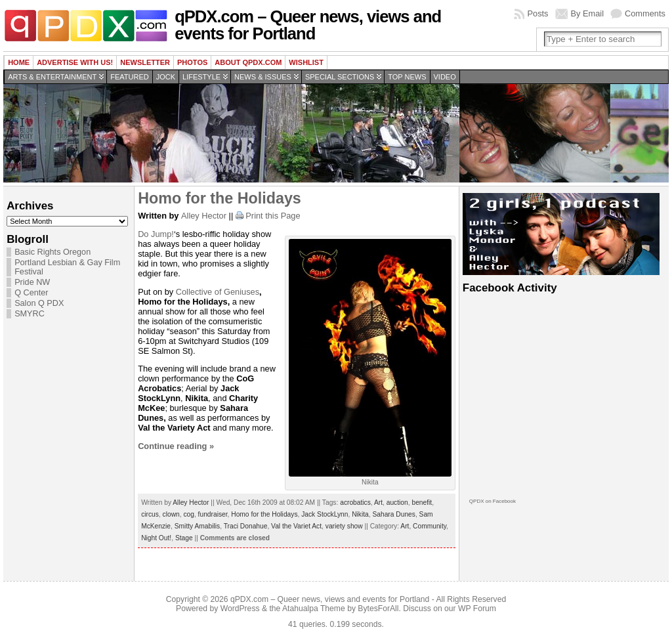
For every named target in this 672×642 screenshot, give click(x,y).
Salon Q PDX (39, 303)
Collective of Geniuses (218, 292)
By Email (588, 13)
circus (150, 514)
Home (19, 62)
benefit (422, 503)
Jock (166, 77)
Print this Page (273, 216)
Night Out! (156, 538)
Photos (192, 62)
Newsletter (145, 62)
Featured (129, 77)
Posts (537, 13)
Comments (645, 13)
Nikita (360, 514)
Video (445, 77)
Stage (184, 538)
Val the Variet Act (296, 526)
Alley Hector (204, 216)
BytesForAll (378, 609)
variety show (344, 526)
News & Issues (263, 77)
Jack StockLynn (325, 514)
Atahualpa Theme (314, 609)
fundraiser (213, 514)
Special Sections (340, 77)
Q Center (31, 293)
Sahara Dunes (393, 514)
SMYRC (30, 314)
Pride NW (32, 282)
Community (430, 526)
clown (171, 514)
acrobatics (355, 503)
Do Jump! (156, 234)
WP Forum (477, 609)
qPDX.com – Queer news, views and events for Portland (308, 25)
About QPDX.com (248, 62)
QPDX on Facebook (493, 501)
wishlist (306, 62)
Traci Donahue (246, 526)
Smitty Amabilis (197, 526)
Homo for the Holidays (220, 198)
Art (378, 503)
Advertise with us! (75, 62)
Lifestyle (201, 77)
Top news (407, 77)
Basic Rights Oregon (52, 252)
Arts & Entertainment (52, 77)
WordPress (240, 609)
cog (189, 514)
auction (397, 503)
